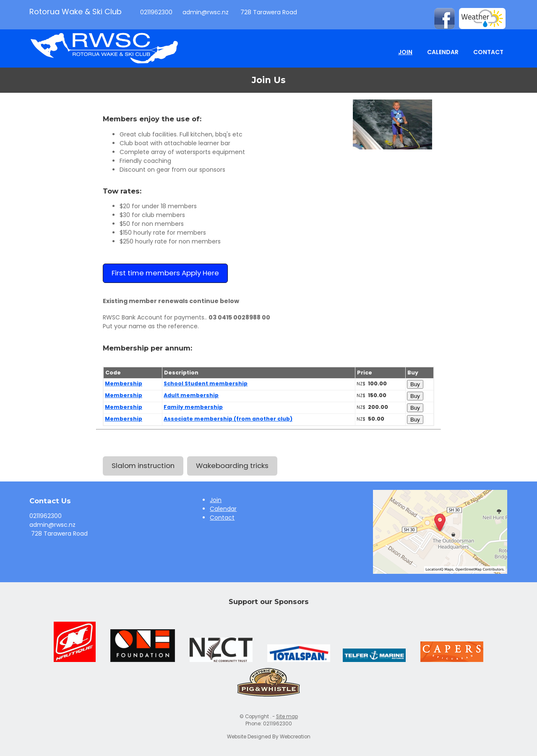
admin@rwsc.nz (206, 12)
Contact (488, 52)
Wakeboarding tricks (232, 466)
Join (405, 52)
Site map (287, 717)
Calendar (443, 52)
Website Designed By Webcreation (269, 737)
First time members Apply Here (165, 273)
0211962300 (155, 12)
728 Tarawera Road (268, 12)
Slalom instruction (143, 466)
